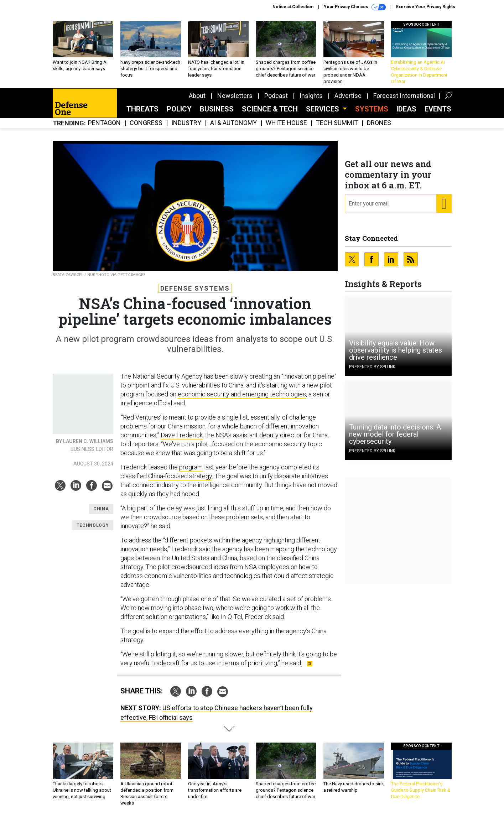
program (191, 467)
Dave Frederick (182, 435)
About (197, 96)
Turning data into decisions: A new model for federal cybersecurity (395, 434)
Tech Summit (337, 123)
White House (286, 123)
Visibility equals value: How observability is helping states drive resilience (396, 350)
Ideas (406, 109)
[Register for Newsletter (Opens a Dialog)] (444, 204)
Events (438, 109)
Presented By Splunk (372, 367)
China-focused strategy (180, 476)
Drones (379, 123)
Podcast (276, 96)
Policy (179, 109)
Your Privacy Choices (355, 7)
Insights (311, 96)
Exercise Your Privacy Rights (426, 7)
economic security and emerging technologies (242, 394)
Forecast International (404, 96)
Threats (142, 109)
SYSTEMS (372, 109)
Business (217, 109)
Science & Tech (270, 109)
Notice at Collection (293, 7)
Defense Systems (195, 288)
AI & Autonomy (233, 123)
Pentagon (104, 123)
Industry (186, 123)
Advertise (348, 96)
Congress (146, 123)
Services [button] (323, 109)
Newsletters (235, 96)
